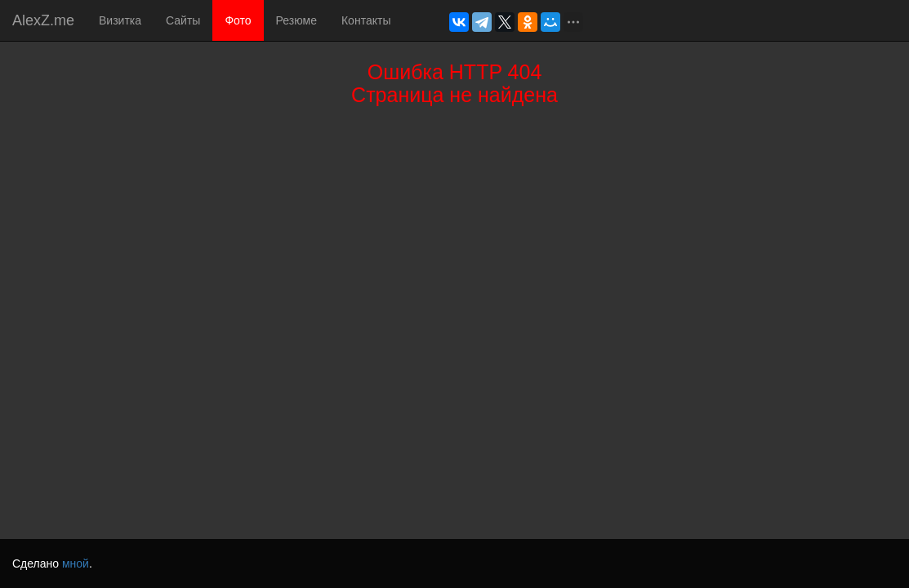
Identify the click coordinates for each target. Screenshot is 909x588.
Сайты (183, 20)
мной (76, 563)
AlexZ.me (43, 20)
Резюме (296, 20)
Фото (238, 20)
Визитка (120, 20)
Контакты (366, 20)
